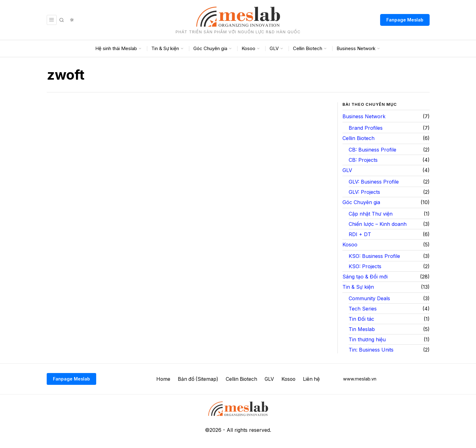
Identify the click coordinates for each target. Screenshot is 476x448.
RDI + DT (360, 234)
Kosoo (350, 245)
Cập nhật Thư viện (371, 214)
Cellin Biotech (358, 138)
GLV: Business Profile (374, 182)
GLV (347, 170)
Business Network (364, 116)
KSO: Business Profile (374, 256)
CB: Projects (363, 160)
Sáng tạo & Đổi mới (365, 277)
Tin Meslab (362, 329)
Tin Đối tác (361, 319)
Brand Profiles (366, 128)
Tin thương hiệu (367, 339)
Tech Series (363, 309)
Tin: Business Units (371, 350)
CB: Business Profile (372, 150)
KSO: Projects (365, 266)
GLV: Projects (364, 192)
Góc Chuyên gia (361, 202)
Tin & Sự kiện (358, 287)
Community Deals (369, 298)
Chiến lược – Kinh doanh (378, 224)
